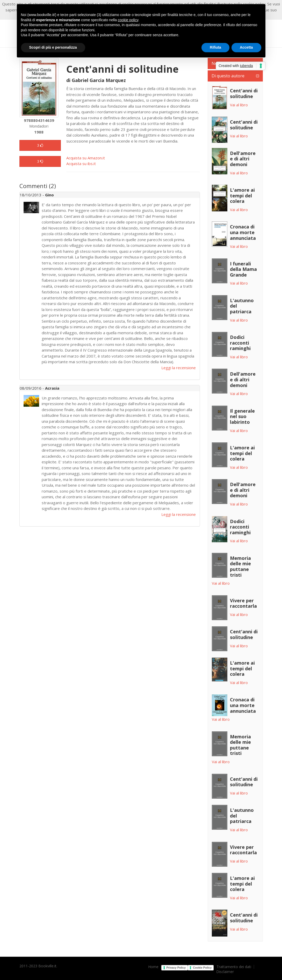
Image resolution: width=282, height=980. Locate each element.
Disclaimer (225, 972)
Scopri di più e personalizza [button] (53, 47)
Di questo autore (228, 76)
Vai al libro (239, 105)
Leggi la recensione (179, 368)
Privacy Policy (176, 968)
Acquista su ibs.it (81, 164)
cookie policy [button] (128, 20)
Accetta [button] (246, 47)
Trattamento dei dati (234, 967)
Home (153, 967)
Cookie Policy (202, 968)
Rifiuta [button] (215, 47)
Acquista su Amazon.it (86, 158)
